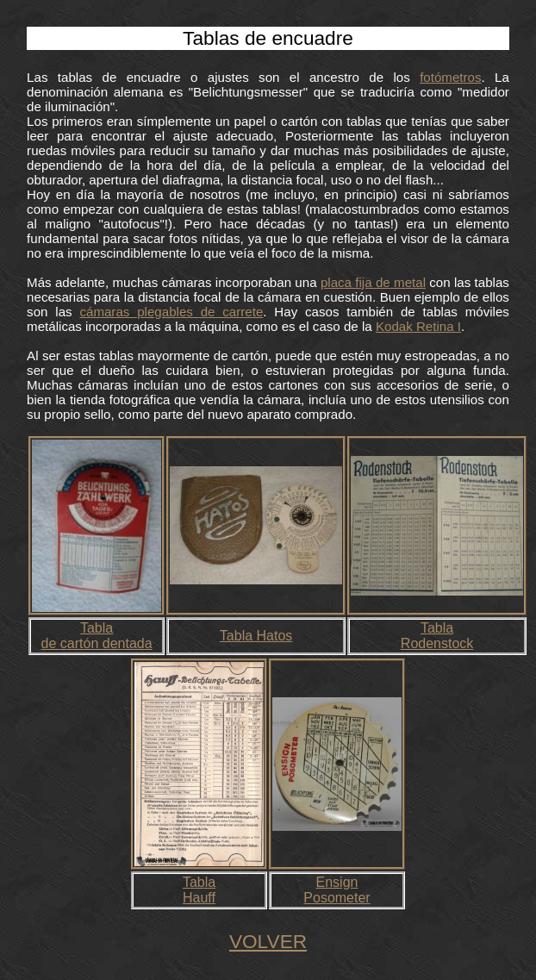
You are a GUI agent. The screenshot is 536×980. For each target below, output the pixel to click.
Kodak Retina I (418, 326)
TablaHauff (199, 890)
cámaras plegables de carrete (171, 312)
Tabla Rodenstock (437, 636)
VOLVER (268, 941)
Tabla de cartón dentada (97, 636)
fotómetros (450, 77)
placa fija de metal (373, 282)
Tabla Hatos (256, 636)
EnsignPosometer (337, 890)
